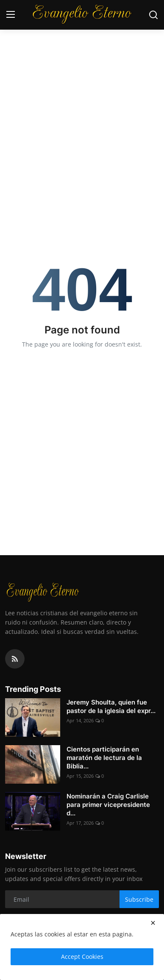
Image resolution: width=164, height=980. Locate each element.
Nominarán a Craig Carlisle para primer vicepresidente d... (108, 805)
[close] (153, 923)
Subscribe (139, 899)
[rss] (15, 659)
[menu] (11, 15)
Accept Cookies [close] (82, 957)
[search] (153, 15)
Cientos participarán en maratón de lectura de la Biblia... (104, 758)
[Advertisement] (82, 86)
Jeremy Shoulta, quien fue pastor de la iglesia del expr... (111, 706)
